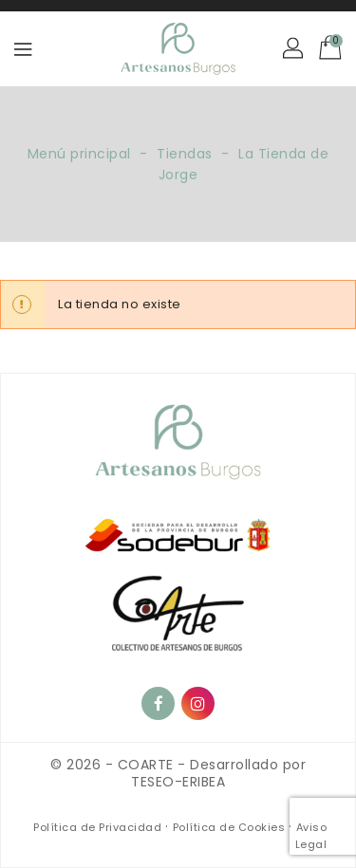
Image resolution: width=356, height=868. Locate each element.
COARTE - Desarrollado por (212, 765)
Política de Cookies (231, 827)
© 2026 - (84, 765)
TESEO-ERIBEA (178, 782)
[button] (294, 49)
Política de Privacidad (99, 827)
